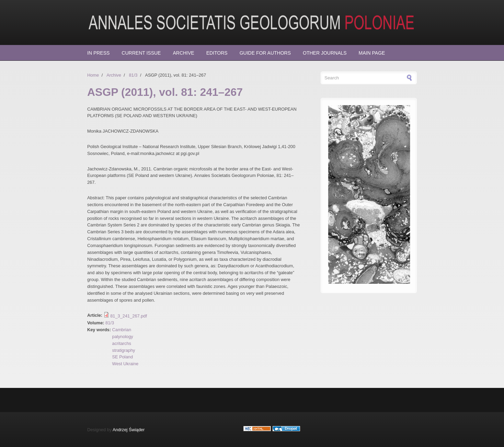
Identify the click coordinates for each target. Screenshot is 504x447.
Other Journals (325, 53)
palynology (123, 337)
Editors (217, 53)
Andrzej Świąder (129, 430)
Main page (372, 53)
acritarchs (122, 343)
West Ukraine (125, 364)
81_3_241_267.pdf (129, 316)
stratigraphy (124, 350)
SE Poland (123, 357)
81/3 (133, 75)
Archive (183, 53)
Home (93, 75)
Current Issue (141, 53)
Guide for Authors (265, 53)
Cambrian (122, 330)
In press (98, 53)
